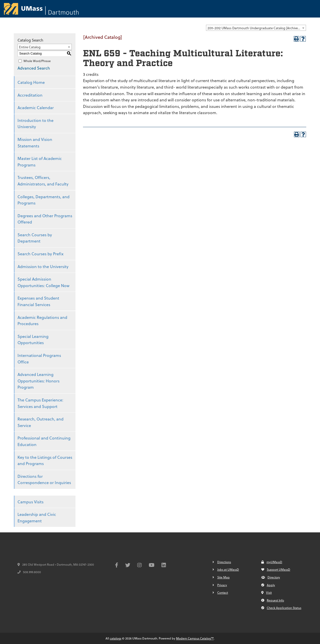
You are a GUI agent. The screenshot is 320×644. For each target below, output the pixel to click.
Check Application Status (281, 608)
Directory (271, 577)
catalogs (115, 638)
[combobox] (256, 28)
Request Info (273, 600)
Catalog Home (31, 82)
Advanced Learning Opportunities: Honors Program (38, 381)
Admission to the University (43, 266)
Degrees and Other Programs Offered (45, 219)
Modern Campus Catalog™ (195, 638)
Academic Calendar (36, 108)
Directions (224, 562)
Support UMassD (276, 569)
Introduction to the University (35, 124)
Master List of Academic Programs (40, 162)
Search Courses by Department (35, 238)
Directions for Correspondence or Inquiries (44, 479)
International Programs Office (39, 359)
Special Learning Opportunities (33, 340)
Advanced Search (34, 68)
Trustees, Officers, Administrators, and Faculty (43, 181)
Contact (223, 592)
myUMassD (272, 562)
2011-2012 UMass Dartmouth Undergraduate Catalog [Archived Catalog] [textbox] (257, 28)
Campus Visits (30, 502)
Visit (266, 592)
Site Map (223, 577)
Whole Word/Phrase (37, 61)
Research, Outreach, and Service (40, 422)
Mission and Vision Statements (35, 143)
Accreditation (30, 95)
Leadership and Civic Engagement (37, 517)
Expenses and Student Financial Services (38, 301)
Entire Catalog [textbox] (30, 47)
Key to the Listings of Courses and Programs (45, 460)
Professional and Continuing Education (44, 441)
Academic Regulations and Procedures (42, 320)
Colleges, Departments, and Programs (43, 200)
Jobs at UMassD (228, 569)
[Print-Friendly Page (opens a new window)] (296, 39)
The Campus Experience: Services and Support (40, 403)
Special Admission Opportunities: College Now (43, 282)
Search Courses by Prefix (40, 254)
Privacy (222, 585)
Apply (268, 585)
